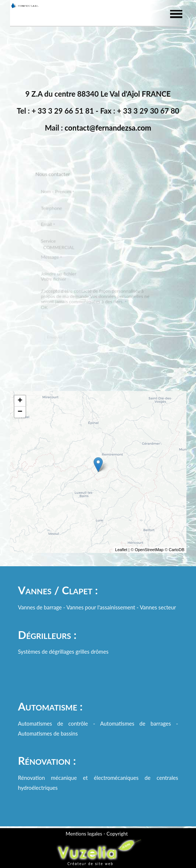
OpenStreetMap (149, 555)
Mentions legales (84, 834)
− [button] (20, 418)
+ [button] (20, 407)
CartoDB (176, 555)
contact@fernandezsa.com (108, 128)
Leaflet (121, 555)
